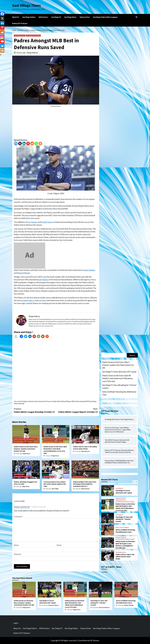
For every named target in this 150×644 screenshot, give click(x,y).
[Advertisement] (56, 124)
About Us (16, 17)
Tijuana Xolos (85, 17)
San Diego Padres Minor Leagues (105, 17)
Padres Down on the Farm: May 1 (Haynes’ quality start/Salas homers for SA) (26, 449)
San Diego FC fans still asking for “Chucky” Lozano (119, 386)
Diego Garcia (26, 454)
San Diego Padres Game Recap (23, 477)
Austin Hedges (89, 270)
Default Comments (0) (22, 507)
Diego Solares (32, 53)
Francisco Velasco (53, 605)
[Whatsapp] (36, 144)
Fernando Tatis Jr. (27, 300)
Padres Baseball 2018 (82, 401)
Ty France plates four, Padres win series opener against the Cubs (55, 484)
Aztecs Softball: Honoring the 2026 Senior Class (119, 393)
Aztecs (118, 528)
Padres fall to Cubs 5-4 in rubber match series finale (85, 448)
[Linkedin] (24, 144)
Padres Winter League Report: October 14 (77, 410)
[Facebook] (16, 144)
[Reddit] (32, 144)
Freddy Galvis (47, 222)
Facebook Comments (39, 507)
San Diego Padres (29, 17)
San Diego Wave (70, 17)
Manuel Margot (24, 273)
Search (104, 351)
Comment (18, 517)
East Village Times (26, 5)
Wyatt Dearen (86, 451)
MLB (73, 401)
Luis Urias (42, 300)
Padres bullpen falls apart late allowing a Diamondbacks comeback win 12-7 (85, 484)
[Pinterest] (28, 144)
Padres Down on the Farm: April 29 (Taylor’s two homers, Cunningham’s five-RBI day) (125, 545)
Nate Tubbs (55, 489)
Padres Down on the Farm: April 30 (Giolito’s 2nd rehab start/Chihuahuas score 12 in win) (55, 450)
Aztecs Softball (124, 528)
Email (59, 545)
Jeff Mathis (43, 280)
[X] (20, 144)
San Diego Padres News (33, 36)
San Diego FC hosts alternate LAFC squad (119, 372)
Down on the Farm (19, 439)
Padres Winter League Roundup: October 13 (35, 410)
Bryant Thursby (129, 605)
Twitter (104, 572)
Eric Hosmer (33, 222)
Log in (16, 623)
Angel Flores (26, 486)
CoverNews (83, 640)
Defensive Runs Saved (35, 401)
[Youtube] (2, 41)
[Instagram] (2, 37)
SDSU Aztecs (43, 17)
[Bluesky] (2, 46)
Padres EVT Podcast (20, 23)
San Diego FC (56, 17)
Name (16, 545)
